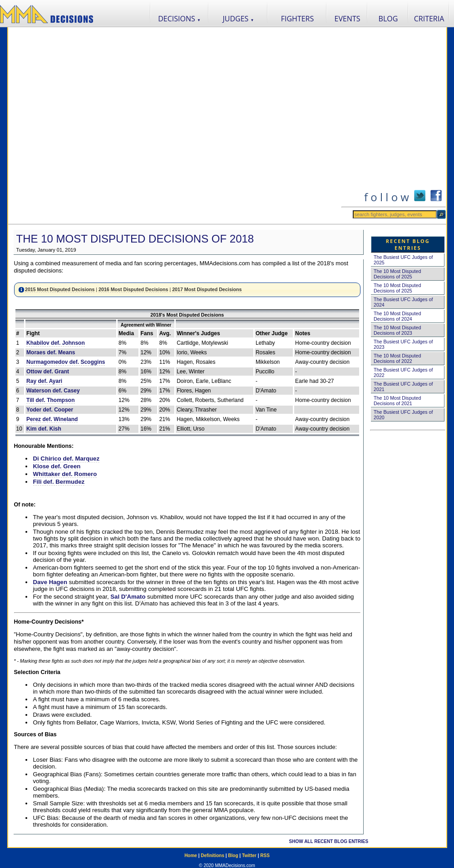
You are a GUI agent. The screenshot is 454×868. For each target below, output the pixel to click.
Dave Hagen (50, 582)
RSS (265, 856)
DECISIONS (179, 19)
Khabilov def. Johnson (56, 343)
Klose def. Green (57, 466)
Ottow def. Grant (48, 372)
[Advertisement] (105, 126)
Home (191, 856)
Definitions (212, 856)
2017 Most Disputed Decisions (207, 289)
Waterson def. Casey (53, 391)
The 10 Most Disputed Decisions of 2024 (397, 316)
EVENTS (348, 19)
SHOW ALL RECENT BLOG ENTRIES (329, 841)
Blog (233, 856)
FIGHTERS (298, 19)
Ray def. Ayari (44, 381)
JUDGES (239, 19)
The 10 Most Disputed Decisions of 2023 (397, 330)
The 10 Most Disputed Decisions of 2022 (397, 358)
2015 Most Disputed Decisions (60, 289)
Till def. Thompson (50, 400)
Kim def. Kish (44, 429)
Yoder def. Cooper (50, 410)
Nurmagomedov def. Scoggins (66, 362)
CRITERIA (429, 19)
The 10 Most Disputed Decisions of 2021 (397, 401)
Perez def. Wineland (52, 419)
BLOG (388, 19)
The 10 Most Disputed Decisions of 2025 (397, 274)
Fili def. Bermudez (59, 482)
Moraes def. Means (51, 352)
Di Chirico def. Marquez (67, 459)
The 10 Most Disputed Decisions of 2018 (135, 239)
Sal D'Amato (128, 597)
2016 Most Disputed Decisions (133, 289)
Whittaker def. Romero (65, 474)
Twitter (249, 856)
